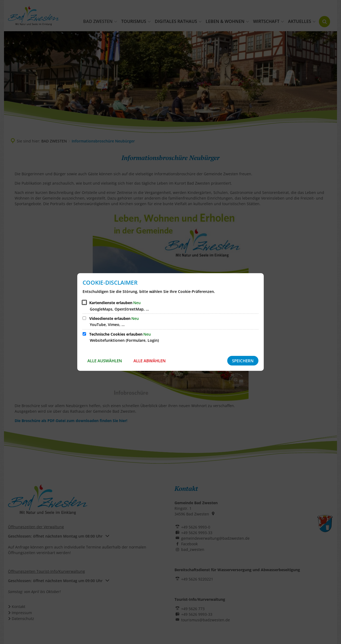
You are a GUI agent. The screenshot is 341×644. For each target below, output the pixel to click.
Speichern (243, 361)
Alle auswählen (105, 361)
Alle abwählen (150, 361)
